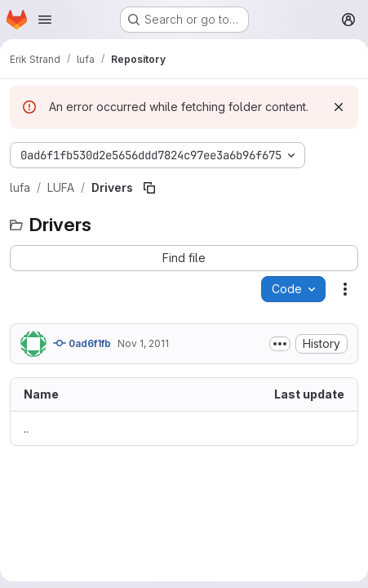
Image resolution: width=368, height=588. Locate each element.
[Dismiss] (339, 107)
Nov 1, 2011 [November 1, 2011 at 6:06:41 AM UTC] (143, 343)
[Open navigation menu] (45, 20)
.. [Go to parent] (26, 428)
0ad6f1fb (82, 343)
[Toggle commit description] (280, 344)
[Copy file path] (149, 188)
